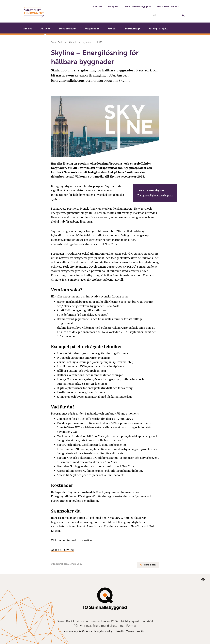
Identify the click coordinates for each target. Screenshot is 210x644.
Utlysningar (92, 29)
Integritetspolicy (103, 631)
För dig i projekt (158, 29)
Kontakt (98, 7)
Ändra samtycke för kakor (78, 631)
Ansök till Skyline (62, 550)
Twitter (130, 631)
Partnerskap (132, 29)
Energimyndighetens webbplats (155, 195)
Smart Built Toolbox (168, 7)
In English (113, 7)
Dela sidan (148, 565)
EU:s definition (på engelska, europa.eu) (83, 315)
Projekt (112, 29)
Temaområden (68, 29)
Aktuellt (45, 29)
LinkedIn (119, 631)
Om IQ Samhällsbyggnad (138, 7)
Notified (141, 631)
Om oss (27, 29)
